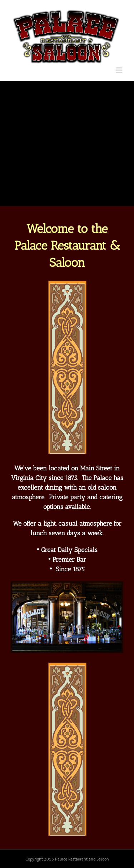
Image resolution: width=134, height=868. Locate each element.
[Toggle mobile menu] (120, 70)
